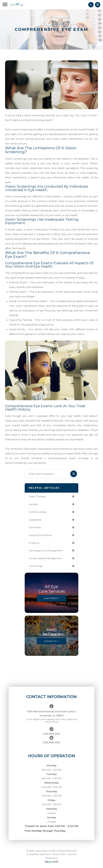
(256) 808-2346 (51, 742)
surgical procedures (40, 535)
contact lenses (38, 512)
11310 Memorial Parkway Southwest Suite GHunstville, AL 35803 (51, 713)
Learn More (50, 598)
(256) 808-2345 (52, 734)
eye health (35, 527)
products (34, 543)
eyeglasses (35, 520)
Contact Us (50, 641)
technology (36, 566)
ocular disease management (46, 558)
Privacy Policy (59, 854)
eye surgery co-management (46, 551)
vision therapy (37, 496)
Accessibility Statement (38, 854)
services (33, 504)
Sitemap (72, 854)
